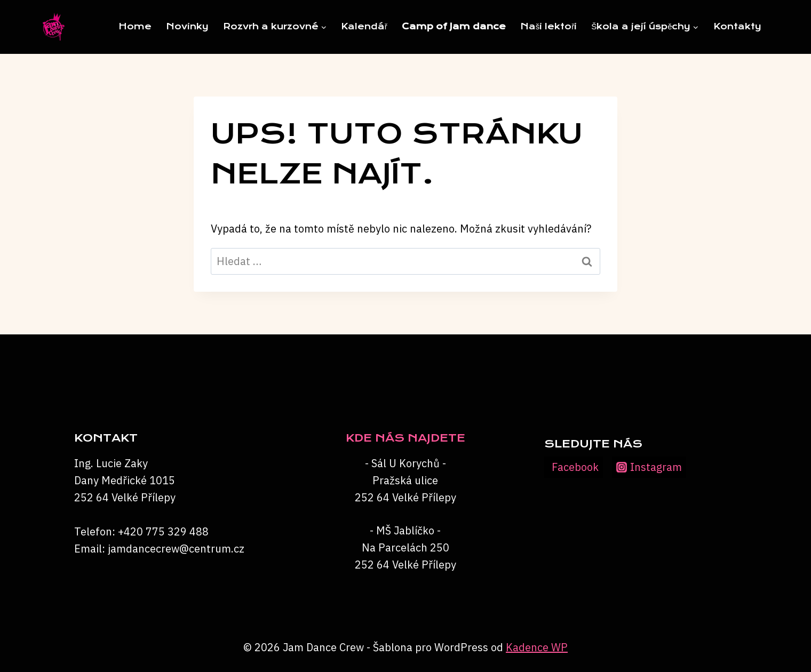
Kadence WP (537, 647)
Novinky (187, 26)
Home (135, 26)
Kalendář (364, 26)
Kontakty (737, 26)
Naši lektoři (549, 26)
